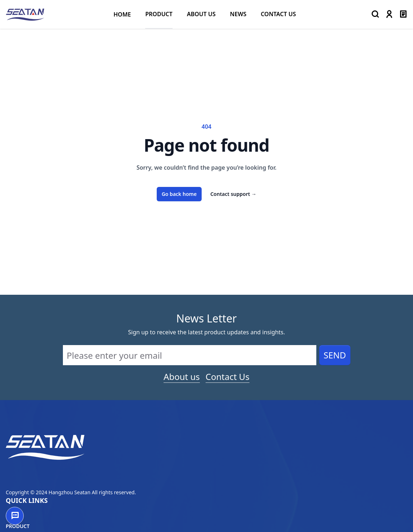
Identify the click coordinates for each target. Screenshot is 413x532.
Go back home (179, 194)
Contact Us (228, 377)
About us (182, 377)
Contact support (233, 194)
